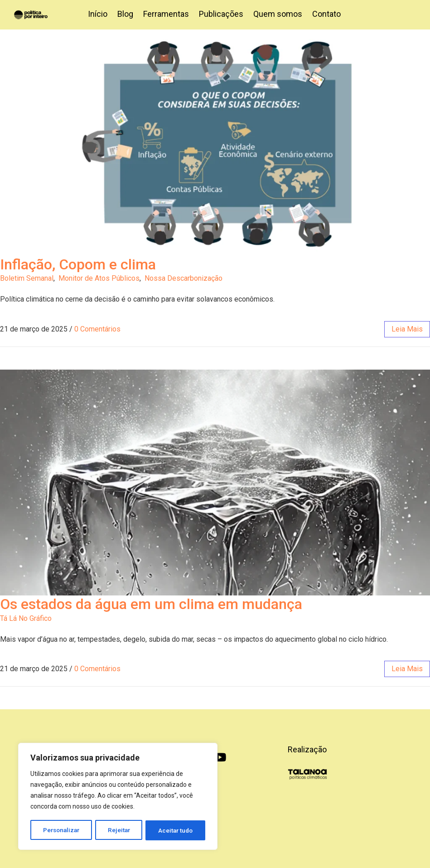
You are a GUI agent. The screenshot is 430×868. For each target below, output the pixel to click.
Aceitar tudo (176, 830)
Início (98, 14)
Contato (326, 14)
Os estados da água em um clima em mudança (151, 604)
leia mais (407, 329)
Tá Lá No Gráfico (26, 618)
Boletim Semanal (27, 278)
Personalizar (62, 830)
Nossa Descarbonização (184, 278)
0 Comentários (97, 329)
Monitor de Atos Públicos (99, 278)
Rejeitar (119, 830)
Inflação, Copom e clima (78, 264)
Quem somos (278, 14)
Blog (125, 14)
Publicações (221, 14)
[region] (118, 797)
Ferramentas (166, 14)
